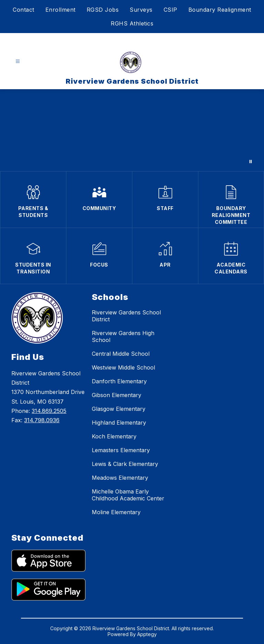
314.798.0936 (42, 420)
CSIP (170, 10)
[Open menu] (18, 61)
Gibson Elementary (117, 395)
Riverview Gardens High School (123, 336)
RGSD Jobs (103, 10)
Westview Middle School (123, 367)
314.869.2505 (49, 411)
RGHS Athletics (132, 23)
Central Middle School (121, 354)
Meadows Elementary (120, 478)
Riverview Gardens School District (126, 316)
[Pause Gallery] (251, 162)
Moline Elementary (116, 512)
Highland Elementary (119, 423)
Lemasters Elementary (121, 450)
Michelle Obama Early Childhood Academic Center (128, 495)
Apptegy (147, 634)
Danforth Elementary (119, 381)
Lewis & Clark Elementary (125, 464)
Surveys (141, 10)
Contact (24, 10)
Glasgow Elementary (119, 409)
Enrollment (60, 10)
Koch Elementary (114, 436)
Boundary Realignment (220, 10)
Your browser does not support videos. (132, 130)
